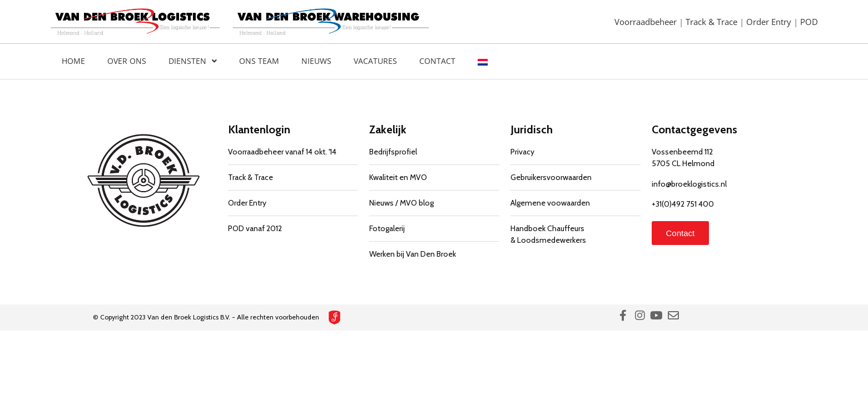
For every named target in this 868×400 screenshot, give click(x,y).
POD (809, 22)
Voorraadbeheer (647, 22)
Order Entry (770, 22)
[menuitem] (483, 61)
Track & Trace (713, 22)
